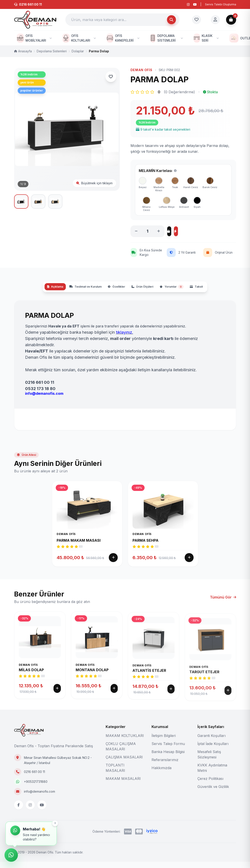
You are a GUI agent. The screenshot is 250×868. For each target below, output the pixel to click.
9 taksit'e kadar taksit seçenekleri (163, 129)
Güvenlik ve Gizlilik (213, 793)
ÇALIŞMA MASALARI (124, 763)
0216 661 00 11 (34, 778)
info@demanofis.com (40, 798)
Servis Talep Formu (168, 750)
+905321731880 (36, 788)
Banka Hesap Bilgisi (168, 758)
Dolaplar (78, 51)
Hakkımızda (161, 774)
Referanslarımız (165, 766)
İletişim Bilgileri (164, 742)
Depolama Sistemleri (52, 51)
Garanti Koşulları (212, 742)
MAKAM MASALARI (123, 785)
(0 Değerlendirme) (179, 92)
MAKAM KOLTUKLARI (125, 742)
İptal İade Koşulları (213, 750)
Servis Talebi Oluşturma (221, 4)
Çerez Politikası (210, 785)
